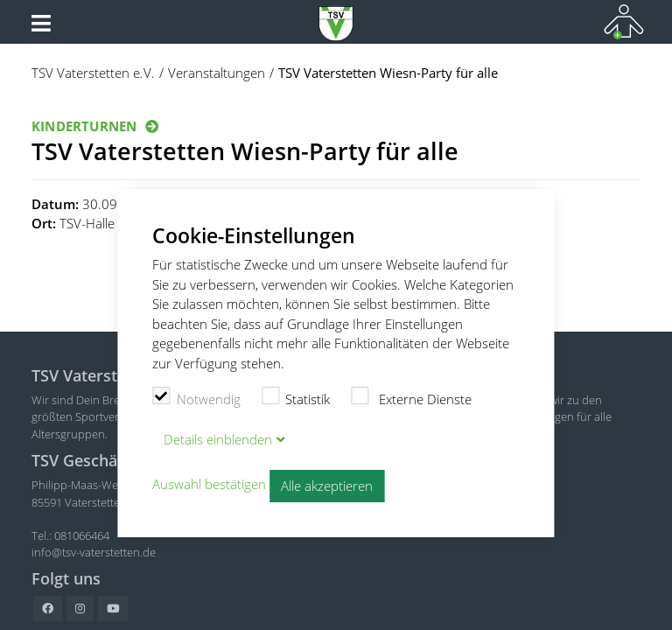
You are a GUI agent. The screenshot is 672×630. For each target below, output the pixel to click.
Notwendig (196, 397)
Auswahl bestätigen (209, 484)
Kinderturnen (84, 126)
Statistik (296, 397)
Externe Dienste (411, 397)
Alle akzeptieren (327, 486)
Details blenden (218, 439)
